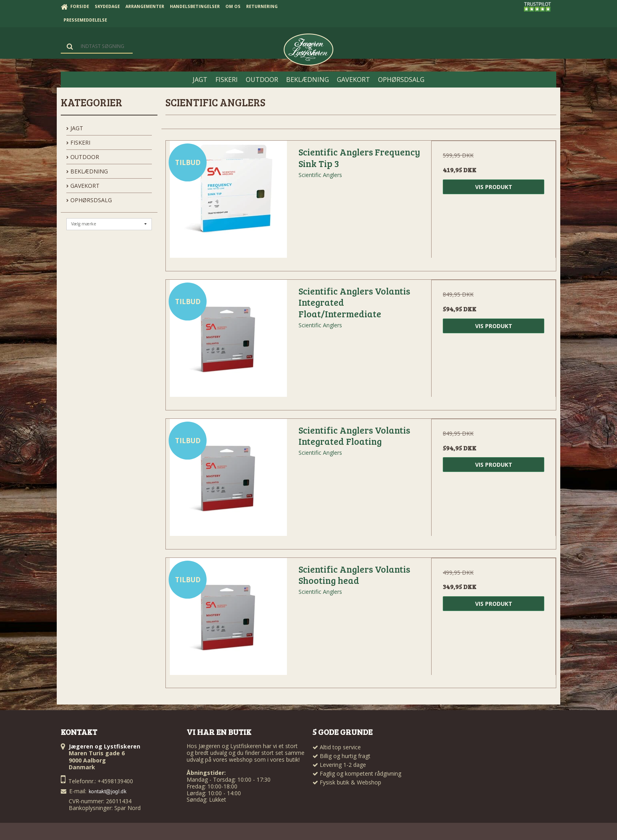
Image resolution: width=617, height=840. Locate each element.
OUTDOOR (83, 157)
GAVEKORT (83, 186)
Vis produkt (494, 187)
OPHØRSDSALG (89, 200)
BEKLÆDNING (87, 171)
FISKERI (78, 142)
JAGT (75, 128)
